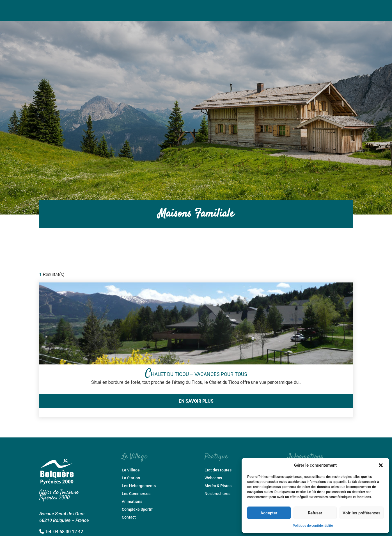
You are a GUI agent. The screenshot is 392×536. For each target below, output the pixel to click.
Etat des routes (218, 470)
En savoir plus (196, 401)
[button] (381, 465)
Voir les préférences (362, 513)
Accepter (269, 513)
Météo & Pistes (218, 486)
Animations (132, 502)
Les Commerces (136, 494)
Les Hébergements (139, 486)
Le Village (131, 470)
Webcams (213, 478)
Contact (129, 517)
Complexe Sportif (137, 509)
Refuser (315, 513)
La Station (131, 478)
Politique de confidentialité (313, 526)
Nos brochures (217, 494)
